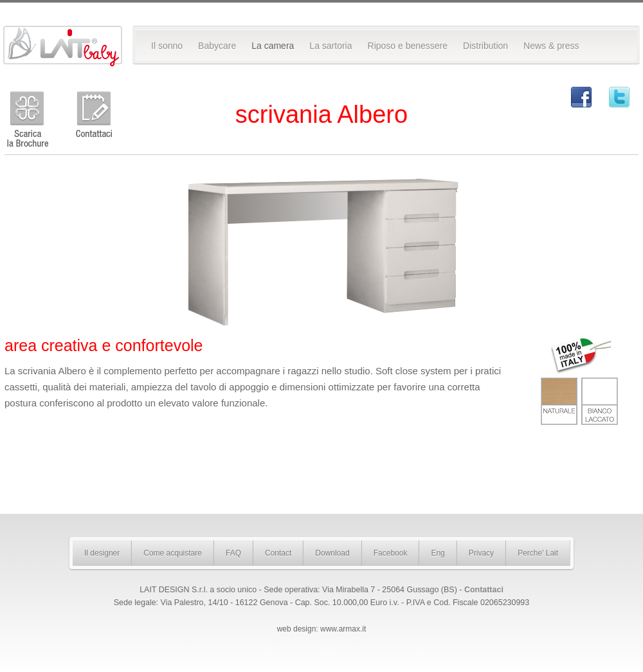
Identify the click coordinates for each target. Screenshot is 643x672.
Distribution (485, 46)
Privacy (481, 553)
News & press (551, 46)
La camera (273, 46)
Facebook (391, 553)
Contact (278, 553)
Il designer (102, 553)
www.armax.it (343, 629)
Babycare (217, 46)
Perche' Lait (538, 553)
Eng (438, 553)
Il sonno (167, 46)
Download (332, 553)
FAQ (233, 553)
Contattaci (484, 590)
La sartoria (331, 46)
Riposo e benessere (408, 46)
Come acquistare (173, 553)
